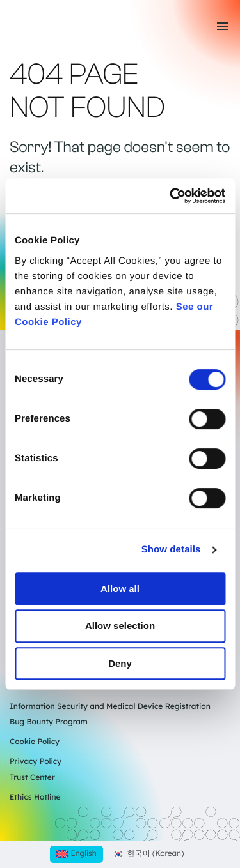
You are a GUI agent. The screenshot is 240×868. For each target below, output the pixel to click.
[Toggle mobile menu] (223, 26)
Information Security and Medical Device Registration (110, 706)
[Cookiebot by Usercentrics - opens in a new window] (171, 196)
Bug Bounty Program (49, 721)
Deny (120, 663)
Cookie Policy (35, 741)
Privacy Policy (36, 761)
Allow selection (120, 626)
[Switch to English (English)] (76, 854)
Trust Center (32, 777)
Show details (171, 550)
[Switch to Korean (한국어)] (148, 854)
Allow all (120, 589)
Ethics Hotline (35, 797)
